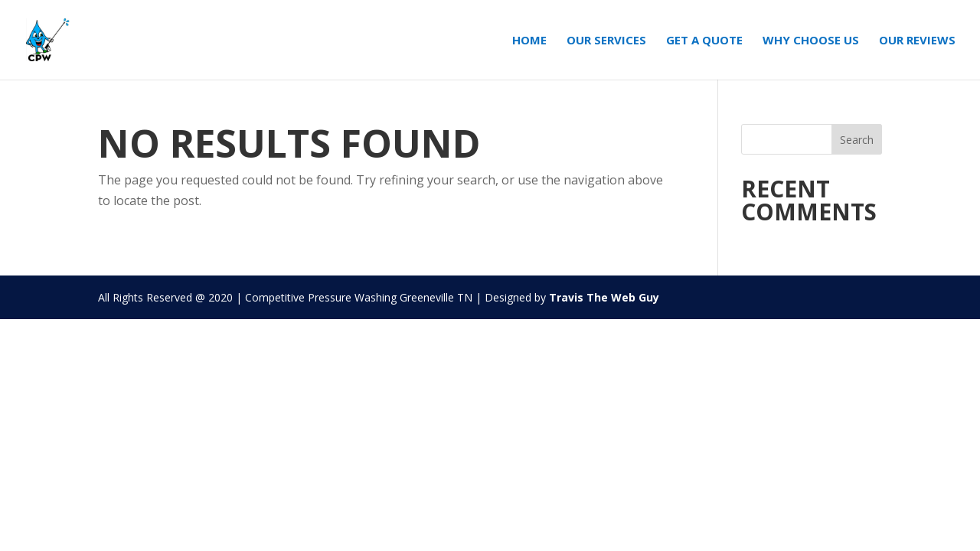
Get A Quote (704, 41)
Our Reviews (917, 41)
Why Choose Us (811, 41)
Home (529, 41)
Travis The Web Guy (604, 297)
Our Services (606, 41)
